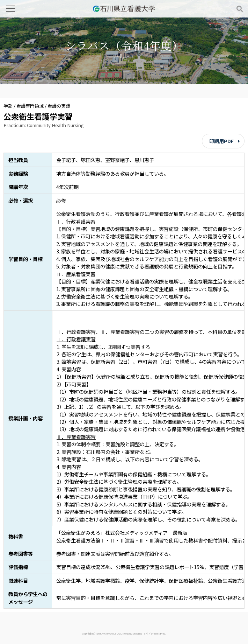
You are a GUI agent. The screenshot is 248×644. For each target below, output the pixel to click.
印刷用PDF (221, 141)
